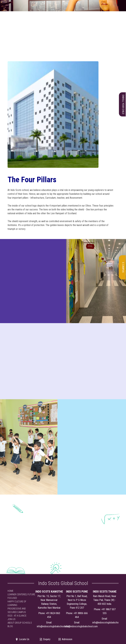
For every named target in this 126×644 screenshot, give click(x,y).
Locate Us (22, 639)
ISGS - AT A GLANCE (17, 616)
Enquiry (45, 639)
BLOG (10, 626)
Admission (65, 639)
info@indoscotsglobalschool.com (53, 626)
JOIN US (12, 619)
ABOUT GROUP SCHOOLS (20, 623)
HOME (10, 591)
